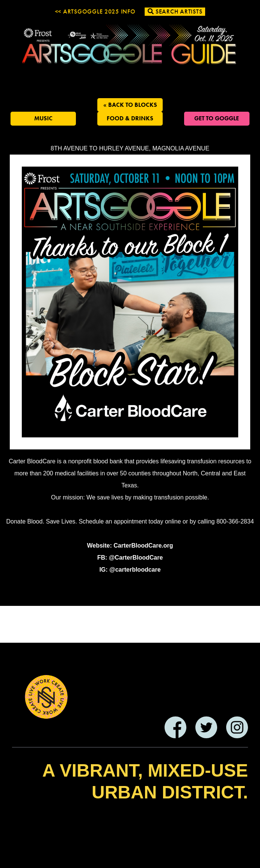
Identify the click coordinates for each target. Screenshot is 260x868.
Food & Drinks (130, 118)
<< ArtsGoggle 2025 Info (95, 12)
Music (43, 118)
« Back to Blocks (130, 105)
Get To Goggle (217, 118)
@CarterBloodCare (136, 558)
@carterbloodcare (135, 570)
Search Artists (175, 11)
